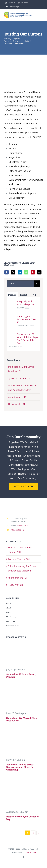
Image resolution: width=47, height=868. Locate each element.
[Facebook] (7, 272)
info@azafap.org (17, 530)
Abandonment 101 (18, 397)
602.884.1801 (22, 526)
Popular (12, 295)
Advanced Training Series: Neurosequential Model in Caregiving (20, 767)
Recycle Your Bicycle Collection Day (23, 818)
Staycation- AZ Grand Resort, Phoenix (21, 676)
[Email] (39, 272)
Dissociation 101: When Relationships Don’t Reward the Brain (27, 339)
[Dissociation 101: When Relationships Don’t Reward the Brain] (12, 335)
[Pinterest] (33, 272)
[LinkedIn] (20, 272)
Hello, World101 (17, 404)
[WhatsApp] (26, 272)
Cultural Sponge (29, 852)
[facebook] (24, 857)
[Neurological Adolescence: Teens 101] (12, 317)
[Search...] (20, 284)
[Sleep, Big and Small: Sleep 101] (12, 302)
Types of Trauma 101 (19, 378)
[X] (13, 272)
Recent (23, 295)
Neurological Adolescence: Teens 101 (27, 319)
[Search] (37, 284)
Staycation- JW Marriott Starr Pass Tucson (22, 719)
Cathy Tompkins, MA (15, 39)
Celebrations (19, 43)
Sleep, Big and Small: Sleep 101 (25, 303)
